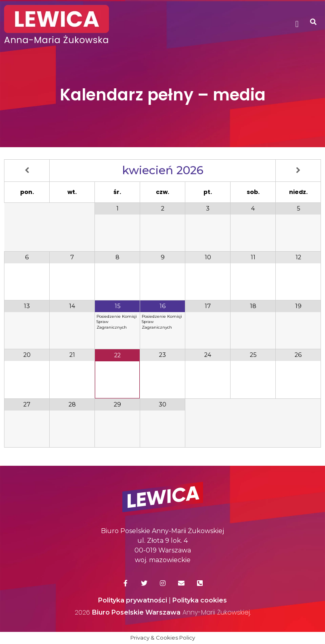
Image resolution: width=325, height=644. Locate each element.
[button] (297, 24)
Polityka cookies (200, 600)
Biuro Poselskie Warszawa (136, 612)
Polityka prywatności (133, 600)
